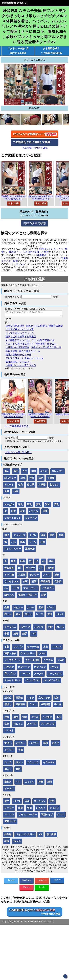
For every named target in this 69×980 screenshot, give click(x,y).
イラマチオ (49, 763)
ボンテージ (24, 668)
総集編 (8, 835)
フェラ (8, 763)
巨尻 (13, 512)
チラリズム (10, 628)
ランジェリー (28, 654)
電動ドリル (10, 822)
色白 (20, 486)
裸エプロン (10, 675)
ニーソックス (55, 675)
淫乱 (32, 479)
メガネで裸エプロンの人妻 (20, 330)
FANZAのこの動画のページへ (31, 134)
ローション (40, 802)
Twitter (11, 881)
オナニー (20, 744)
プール (33, 543)
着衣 (29, 809)
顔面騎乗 (20, 705)
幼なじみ (9, 596)
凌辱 (7, 718)
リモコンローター (28, 816)
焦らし (8, 770)
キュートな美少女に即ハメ (20, 345)
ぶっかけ (9, 790)
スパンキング (48, 725)
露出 (7, 536)
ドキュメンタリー (25, 835)
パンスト (57, 648)
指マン (19, 763)
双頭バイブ (47, 816)
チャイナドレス (13, 681)
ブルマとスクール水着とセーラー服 (24, 359)
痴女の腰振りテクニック (18, 363)
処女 (18, 615)
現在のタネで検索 (35, 223)
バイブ (17, 802)
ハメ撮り (47, 718)
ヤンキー (34, 576)
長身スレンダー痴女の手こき (46, 348)
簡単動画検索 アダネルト (15, 3)
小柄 (16, 492)
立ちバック (44, 699)
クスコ (61, 816)
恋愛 (43, 596)
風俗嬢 (50, 569)
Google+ (42, 881)
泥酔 (50, 628)
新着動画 (42, 255)
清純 (34, 472)
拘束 (25, 718)
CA (6, 589)
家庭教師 (45, 583)
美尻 (22, 512)
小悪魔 (51, 479)
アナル (35, 718)
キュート (9, 486)
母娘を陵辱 (11, 352)
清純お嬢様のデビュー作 (18, 356)
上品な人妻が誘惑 (15, 327)
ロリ (25, 472)
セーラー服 (33, 648)
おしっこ (18, 725)
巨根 (52, 802)
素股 (18, 770)
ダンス (60, 628)
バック (31, 699)
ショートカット (13, 519)
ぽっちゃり (10, 479)
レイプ (40, 615)
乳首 (47, 505)
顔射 (50, 783)
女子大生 (30, 569)
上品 (23, 479)
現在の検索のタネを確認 (35, 148)
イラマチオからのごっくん (20, 334)
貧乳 (38, 505)
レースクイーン (13, 661)
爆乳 (20, 505)
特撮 (7, 842)
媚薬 (20, 809)
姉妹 (51, 562)
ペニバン (9, 816)
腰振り (8, 705)
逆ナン (28, 615)
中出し (8, 744)
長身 (7, 492)
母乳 (7, 635)
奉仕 (59, 718)
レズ (34, 635)
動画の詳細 (35, 108)
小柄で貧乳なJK (46, 341)
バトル (60, 615)
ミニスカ (48, 661)
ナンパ (31, 609)
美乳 (56, 505)
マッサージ (19, 536)
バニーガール (32, 681)
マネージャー (30, 589)
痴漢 (34, 583)
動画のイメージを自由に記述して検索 (29, 252)
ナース (16, 589)
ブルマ (42, 654)
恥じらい (54, 486)
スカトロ (32, 725)
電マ (7, 802)
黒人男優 (51, 835)
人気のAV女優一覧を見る (18, 454)
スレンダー (58, 472)
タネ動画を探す (51, 49)
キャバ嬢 (9, 576)
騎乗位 (19, 699)
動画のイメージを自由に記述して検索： (26, 309)
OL (20, 569)
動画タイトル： (13, 297)
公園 (43, 543)
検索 (55, 297)
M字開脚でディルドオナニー (21, 341)
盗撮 (50, 615)
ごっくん (29, 783)
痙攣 (41, 783)
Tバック (54, 668)
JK (41, 569)
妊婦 (16, 635)
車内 (52, 536)
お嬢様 (42, 486)
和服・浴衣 (10, 654)
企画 (7, 609)
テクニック (33, 763)
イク (18, 783)
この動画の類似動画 (51, 53)
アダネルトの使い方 (18, 49)
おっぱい (9, 505)
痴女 (16, 718)
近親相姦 (9, 569)
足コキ (56, 744)
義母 (13, 562)
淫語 (45, 744)
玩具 (27, 802)
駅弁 (57, 699)
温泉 (43, 536)
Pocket (27, 888)
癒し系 (31, 486)
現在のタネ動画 (18, 53)
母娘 (22, 562)
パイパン (34, 512)
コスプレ (18, 648)
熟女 (16, 472)
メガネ (61, 661)
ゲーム (51, 609)
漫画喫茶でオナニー (46, 345)
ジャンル (20, 264)
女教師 (58, 583)
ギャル (44, 472)
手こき (58, 705)
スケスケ (9, 668)
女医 (25, 583)
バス (13, 543)
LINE (42, 888)
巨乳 (29, 505)
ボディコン (40, 668)
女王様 (22, 576)
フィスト (9, 732)
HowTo (17, 842)
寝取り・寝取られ (28, 596)
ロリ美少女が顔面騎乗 (17, 348)
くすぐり (9, 751)
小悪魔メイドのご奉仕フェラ (21, 366)
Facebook (27, 881)
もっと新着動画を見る (17, 427)
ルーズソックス (52, 681)
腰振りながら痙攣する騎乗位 (21, 338)
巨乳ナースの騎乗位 (37, 327)
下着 (7, 648)
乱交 (7, 725)
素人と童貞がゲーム (30, 352)
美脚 (45, 512)
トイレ (33, 536)
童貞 (41, 609)
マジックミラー (13, 550)
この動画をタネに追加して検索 (32, 142)
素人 (7, 472)
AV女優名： (11, 439)
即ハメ (8, 615)
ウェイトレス (11, 583)
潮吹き (8, 783)
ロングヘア (31, 519)
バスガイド (48, 589)
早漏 (20, 751)
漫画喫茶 (30, 550)
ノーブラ (39, 675)
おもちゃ (41, 809)
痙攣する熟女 (56, 327)
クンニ (33, 705)
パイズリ (34, 744)
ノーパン (25, 675)
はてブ (57, 881)
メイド (47, 576)
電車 (22, 543)
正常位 (8, 699)
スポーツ (25, 628)
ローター (9, 809)
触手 (25, 635)
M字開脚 (45, 705)
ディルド (54, 809)
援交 (57, 576)
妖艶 (41, 479)
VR (40, 835)
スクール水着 (32, 661)
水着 (45, 648)
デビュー (18, 609)
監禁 (61, 536)
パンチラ (39, 628)
